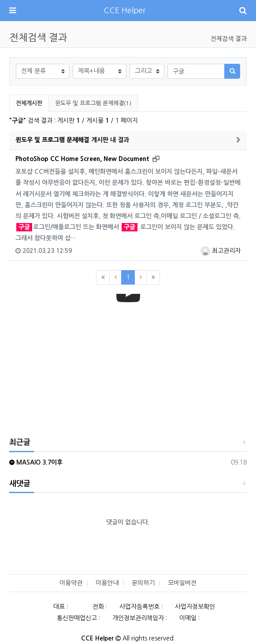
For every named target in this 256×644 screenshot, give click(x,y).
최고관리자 (221, 251)
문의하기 (143, 583)
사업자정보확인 (195, 607)
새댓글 (20, 484)
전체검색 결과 (229, 39)
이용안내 (107, 583)
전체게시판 (29, 103)
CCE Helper (125, 11)
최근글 (20, 442)
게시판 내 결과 (72, 140)
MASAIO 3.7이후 (36, 462)
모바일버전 (182, 583)
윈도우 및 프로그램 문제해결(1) (93, 103)
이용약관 (71, 583)
